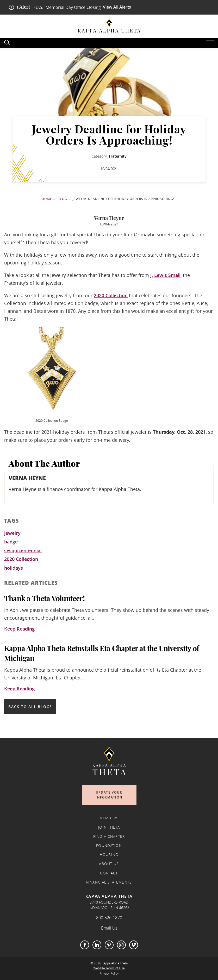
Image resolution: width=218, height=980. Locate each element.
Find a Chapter (109, 836)
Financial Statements (109, 882)
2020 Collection (111, 295)
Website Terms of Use (109, 968)
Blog (62, 199)
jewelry (12, 533)
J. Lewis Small (165, 275)
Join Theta (109, 827)
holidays (14, 568)
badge (11, 542)
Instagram (121, 945)
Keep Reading (19, 629)
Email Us (109, 928)
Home (47, 199)
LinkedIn (97, 945)
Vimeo (134, 945)
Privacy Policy (109, 973)
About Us (109, 864)
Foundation (109, 846)
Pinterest (109, 945)
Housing (109, 855)
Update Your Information (109, 795)
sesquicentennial (23, 551)
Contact (109, 873)
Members (109, 818)
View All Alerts (117, 7)
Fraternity (118, 156)
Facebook (85, 945)
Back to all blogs (30, 707)
